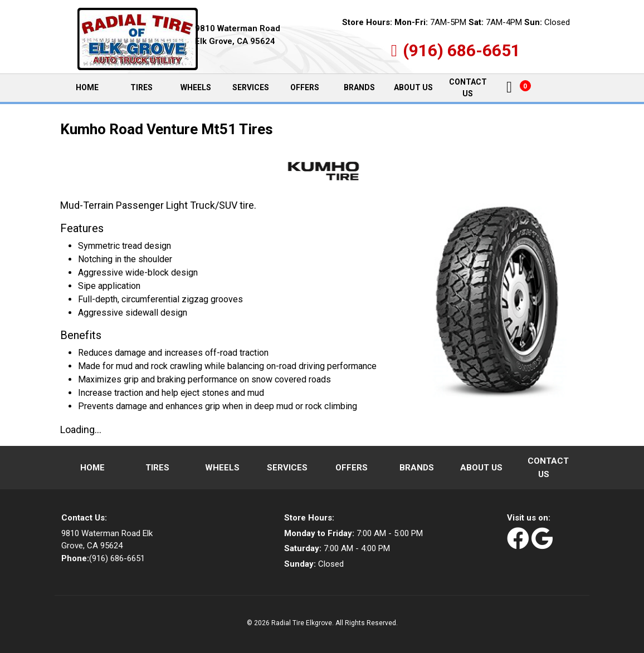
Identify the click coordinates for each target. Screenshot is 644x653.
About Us (413, 87)
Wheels (196, 87)
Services (251, 87)
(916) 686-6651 (462, 50)
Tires (142, 87)
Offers (305, 87)
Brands (359, 87)
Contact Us (468, 88)
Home (94, 88)
